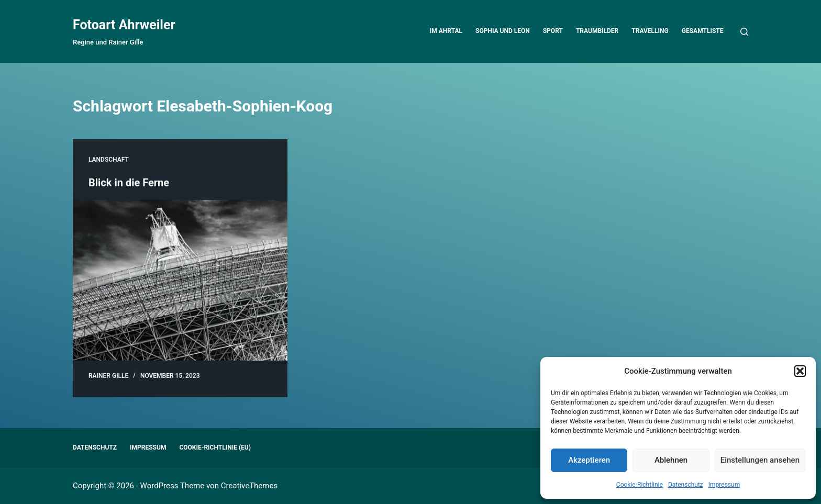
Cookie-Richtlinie (640, 485)
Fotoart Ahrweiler (124, 25)
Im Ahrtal (446, 31)
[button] (800, 371)
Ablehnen (671, 460)
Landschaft (109, 160)
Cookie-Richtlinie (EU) (215, 447)
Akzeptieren (589, 460)
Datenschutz (686, 485)
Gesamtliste (703, 31)
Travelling (650, 31)
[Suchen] (744, 32)
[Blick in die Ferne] (180, 281)
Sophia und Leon (503, 31)
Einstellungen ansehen (760, 460)
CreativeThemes (249, 486)
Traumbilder (597, 31)
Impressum (724, 485)
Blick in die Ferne (129, 183)
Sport (553, 31)
